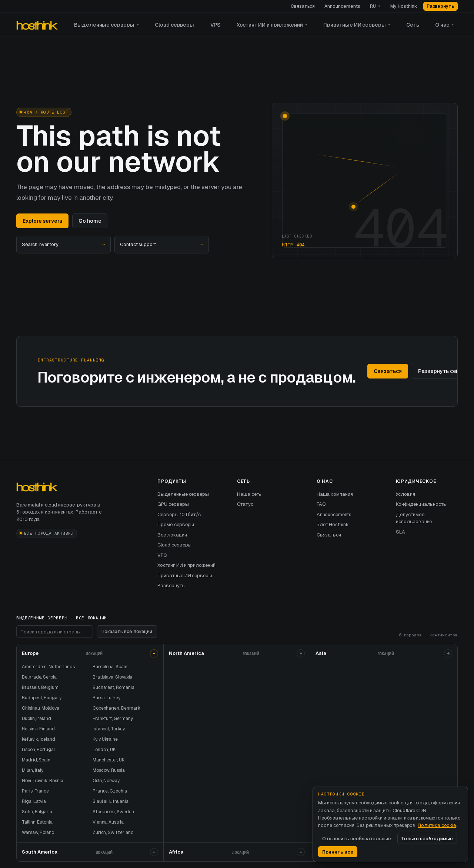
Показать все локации (127, 632)
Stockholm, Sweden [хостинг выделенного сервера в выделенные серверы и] (113, 812)
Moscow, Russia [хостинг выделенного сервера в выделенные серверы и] (109, 770)
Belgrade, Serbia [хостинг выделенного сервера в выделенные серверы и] (39, 677)
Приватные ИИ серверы (355, 25)
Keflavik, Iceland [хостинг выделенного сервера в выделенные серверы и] (39, 739)
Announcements (342, 6)
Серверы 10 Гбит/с (179, 514)
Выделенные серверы (104, 25)
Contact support (162, 245)
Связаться (303, 6)
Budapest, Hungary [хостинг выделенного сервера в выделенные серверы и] (42, 698)
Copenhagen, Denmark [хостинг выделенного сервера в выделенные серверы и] (116, 708)
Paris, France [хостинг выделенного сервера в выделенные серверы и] (35, 791)
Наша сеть (249, 494)
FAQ (321, 504)
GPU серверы (173, 504)
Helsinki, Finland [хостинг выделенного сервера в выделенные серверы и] (38, 729)
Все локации (172, 535)
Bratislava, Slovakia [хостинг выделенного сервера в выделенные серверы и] (113, 677)
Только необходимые (427, 839)
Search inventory (64, 245)
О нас (442, 25)
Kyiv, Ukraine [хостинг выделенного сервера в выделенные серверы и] (105, 739)
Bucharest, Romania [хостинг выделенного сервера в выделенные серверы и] (114, 687)
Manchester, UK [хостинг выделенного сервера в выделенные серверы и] (109, 760)
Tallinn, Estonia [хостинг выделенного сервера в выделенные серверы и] (37, 822)
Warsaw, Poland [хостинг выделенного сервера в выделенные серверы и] (38, 832)
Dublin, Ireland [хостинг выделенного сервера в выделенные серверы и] (36, 719)
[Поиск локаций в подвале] (55, 632)
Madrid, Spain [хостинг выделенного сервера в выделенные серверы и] (36, 760)
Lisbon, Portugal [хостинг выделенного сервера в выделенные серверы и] (38, 750)
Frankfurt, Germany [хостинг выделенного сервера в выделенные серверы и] (113, 719)
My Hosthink (403, 6)
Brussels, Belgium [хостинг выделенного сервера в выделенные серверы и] (40, 687)
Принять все (338, 852)
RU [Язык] (373, 6)
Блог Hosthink (333, 524)
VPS (216, 25)
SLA (400, 532)
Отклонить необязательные (357, 839)
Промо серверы (176, 524)
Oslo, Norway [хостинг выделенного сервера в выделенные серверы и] (106, 781)
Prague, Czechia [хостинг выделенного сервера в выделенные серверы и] (110, 791)
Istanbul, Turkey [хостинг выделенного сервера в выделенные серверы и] (109, 729)
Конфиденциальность (421, 504)
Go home (90, 221)
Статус (245, 504)
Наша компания (335, 494)
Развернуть (440, 6)
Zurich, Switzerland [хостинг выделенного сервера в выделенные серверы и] (113, 832)
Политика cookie (437, 825)
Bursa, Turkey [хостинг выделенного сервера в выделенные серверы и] (106, 698)
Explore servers (42, 221)
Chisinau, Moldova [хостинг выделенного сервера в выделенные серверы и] (41, 708)
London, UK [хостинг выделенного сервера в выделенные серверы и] (104, 750)
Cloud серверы (174, 25)
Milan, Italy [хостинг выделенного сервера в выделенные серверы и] (33, 770)
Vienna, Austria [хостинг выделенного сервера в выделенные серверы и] (108, 822)
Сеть (413, 25)
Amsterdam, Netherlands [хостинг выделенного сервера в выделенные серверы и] (48, 667)
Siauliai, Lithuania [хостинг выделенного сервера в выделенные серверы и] (111, 801)
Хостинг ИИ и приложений (270, 25)
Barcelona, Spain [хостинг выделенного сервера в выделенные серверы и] (110, 667)
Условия (405, 494)
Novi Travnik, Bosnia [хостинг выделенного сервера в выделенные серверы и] (43, 781)
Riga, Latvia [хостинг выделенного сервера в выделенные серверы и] (34, 801)
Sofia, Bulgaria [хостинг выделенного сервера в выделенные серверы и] (37, 812)
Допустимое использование (414, 518)
